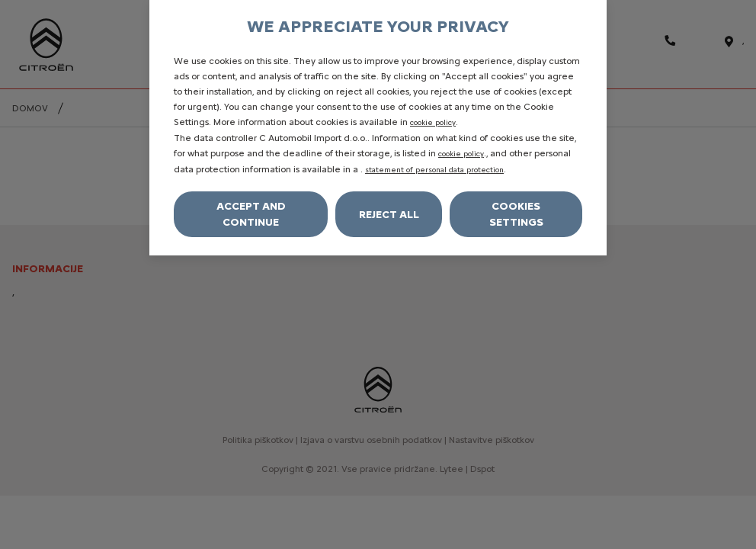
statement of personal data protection (434, 170)
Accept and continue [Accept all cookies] (251, 214)
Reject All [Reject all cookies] (389, 215)
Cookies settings (516, 214)
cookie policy (433, 122)
